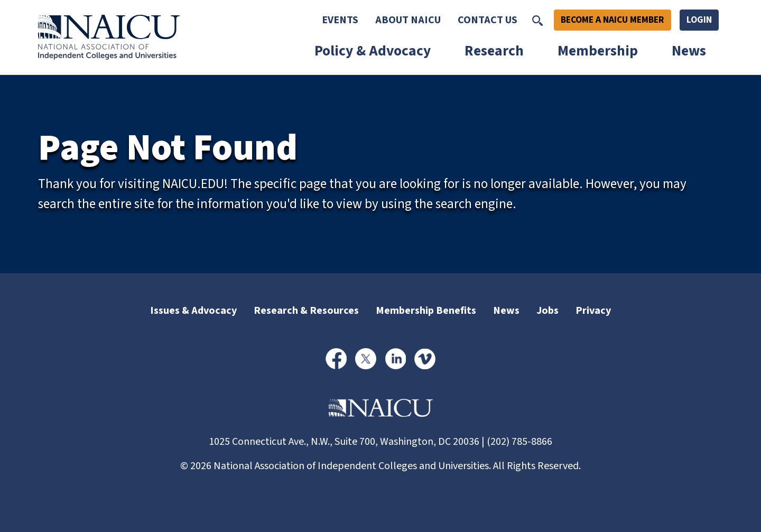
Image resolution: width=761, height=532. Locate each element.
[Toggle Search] (537, 20)
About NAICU (408, 20)
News (689, 51)
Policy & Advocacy (373, 51)
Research (494, 51)
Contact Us (488, 20)
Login (699, 20)
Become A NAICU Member (612, 20)
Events (340, 20)
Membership (598, 51)
